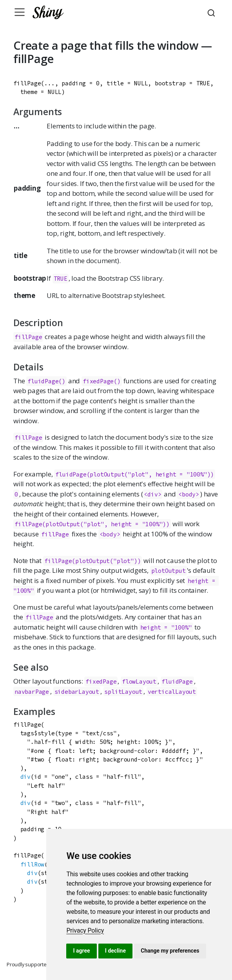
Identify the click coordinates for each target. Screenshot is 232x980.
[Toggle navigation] (20, 12)
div (25, 777)
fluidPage (177, 681)
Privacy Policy (85, 930)
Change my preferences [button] (170, 951)
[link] (85, 930)
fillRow (33, 864)
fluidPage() (46, 381)
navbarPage (32, 692)
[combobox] (212, 12)
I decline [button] (115, 951)
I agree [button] (81, 951)
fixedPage (101, 681)
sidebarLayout (77, 692)
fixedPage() (102, 381)
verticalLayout (172, 692)
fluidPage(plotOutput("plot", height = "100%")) (135, 474)
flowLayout (139, 681)
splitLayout (123, 692)
